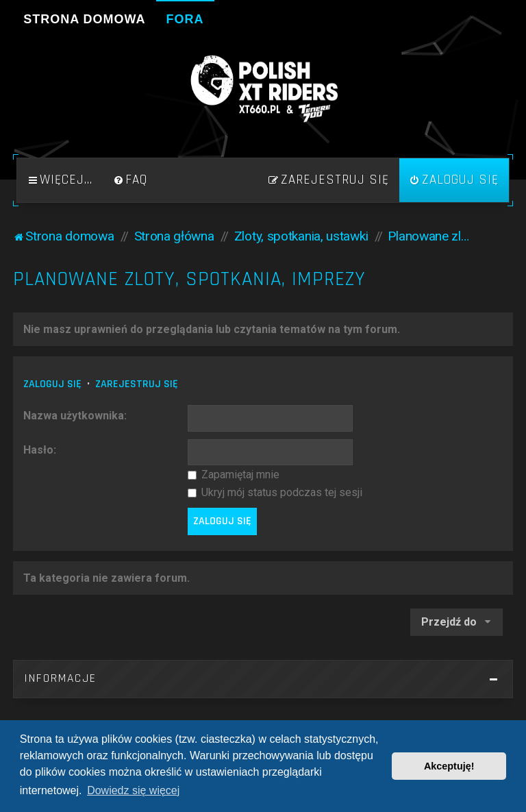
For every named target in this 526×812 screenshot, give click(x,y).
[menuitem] (130, 180)
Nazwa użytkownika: (75, 416)
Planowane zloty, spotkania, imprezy (189, 279)
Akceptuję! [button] (449, 766)
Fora (185, 19)
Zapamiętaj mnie (234, 475)
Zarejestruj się (137, 384)
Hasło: (40, 450)
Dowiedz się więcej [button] (133, 790)
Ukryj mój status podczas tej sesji (275, 492)
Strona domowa (84, 19)
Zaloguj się (52, 384)
